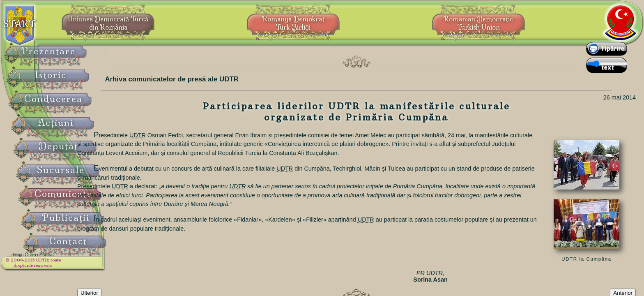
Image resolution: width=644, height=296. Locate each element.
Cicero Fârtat (60, 260)
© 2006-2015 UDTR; (53, 265)
